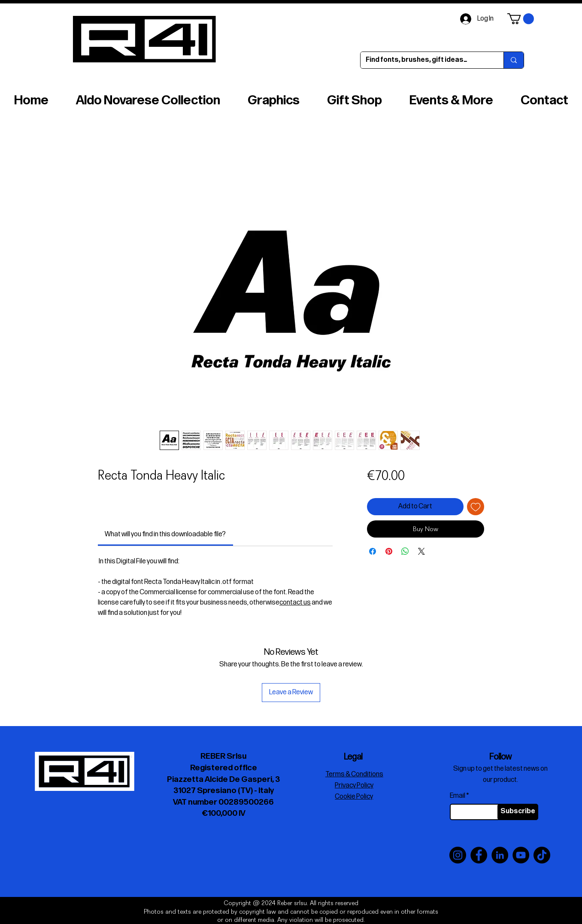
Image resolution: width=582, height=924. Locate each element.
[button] (521, 19)
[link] (165, 534)
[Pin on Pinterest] (389, 551)
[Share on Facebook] (373, 551)
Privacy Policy (354, 786)
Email (458, 796)
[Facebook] (479, 855)
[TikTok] (542, 855)
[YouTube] (521, 855)
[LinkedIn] (500, 855)
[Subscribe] (518, 812)
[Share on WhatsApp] (405, 551)
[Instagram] (458, 855)
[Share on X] (421, 551)
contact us (295, 603)
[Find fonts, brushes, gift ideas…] (426, 60)
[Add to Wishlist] (476, 507)
